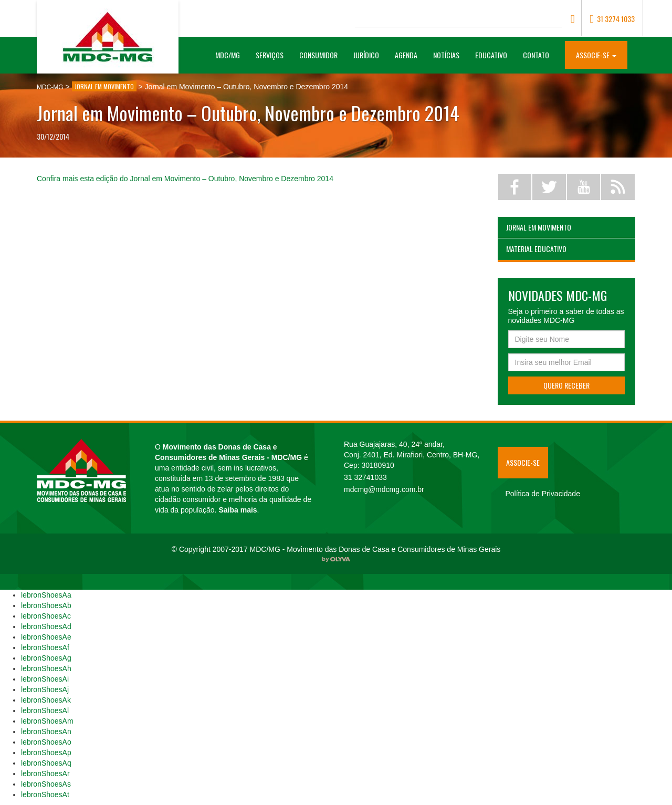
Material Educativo (536, 249)
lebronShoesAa (46, 595)
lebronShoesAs (46, 784)
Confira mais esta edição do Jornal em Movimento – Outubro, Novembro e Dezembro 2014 (185, 179)
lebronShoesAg (46, 658)
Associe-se (523, 462)
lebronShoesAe (46, 637)
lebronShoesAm (47, 721)
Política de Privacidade (543, 494)
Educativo (491, 55)
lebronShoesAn (46, 731)
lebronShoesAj (45, 689)
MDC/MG (232, 55)
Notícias (446, 55)
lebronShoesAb (46, 605)
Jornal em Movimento (539, 227)
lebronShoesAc (46, 616)
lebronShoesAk (46, 700)
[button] (596, 54)
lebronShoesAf (45, 647)
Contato (536, 55)
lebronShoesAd (46, 626)
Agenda (406, 55)
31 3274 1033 (612, 19)
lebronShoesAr (45, 773)
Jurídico (366, 55)
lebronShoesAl (45, 710)
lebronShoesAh (46, 668)
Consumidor (318, 55)
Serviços (270, 55)
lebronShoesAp (46, 752)
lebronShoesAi (45, 679)
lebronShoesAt (45, 794)
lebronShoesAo (46, 742)
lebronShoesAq (46, 763)
